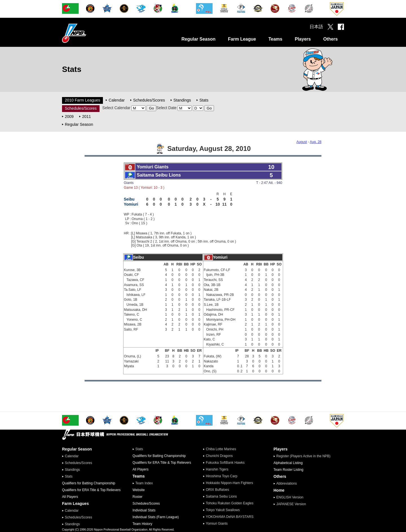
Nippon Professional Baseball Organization (88, 33)
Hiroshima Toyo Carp (222, 476)
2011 (86, 116)
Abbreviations (287, 483)
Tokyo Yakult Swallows (223, 510)
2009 (69, 116)
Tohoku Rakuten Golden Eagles (230, 503)
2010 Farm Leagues (82, 100)
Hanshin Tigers (217, 469)
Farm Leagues (75, 504)
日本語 (316, 27)
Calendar (117, 100)
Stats (204, 100)
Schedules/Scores (149, 100)
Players (303, 39)
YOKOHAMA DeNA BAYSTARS (230, 517)
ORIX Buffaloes (218, 490)
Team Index (144, 483)
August (302, 142)
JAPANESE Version (291, 504)
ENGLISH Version (290, 497)
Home (279, 490)
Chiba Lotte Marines (221, 449)
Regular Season (198, 39)
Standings (182, 100)
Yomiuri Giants (217, 524)
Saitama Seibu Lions (221, 496)
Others (330, 39)
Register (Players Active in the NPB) (305, 456)
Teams (275, 39)
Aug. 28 (316, 142)
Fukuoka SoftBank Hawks (225, 463)
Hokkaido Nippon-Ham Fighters (229, 483)
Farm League (242, 39)
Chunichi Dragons (219, 456)
